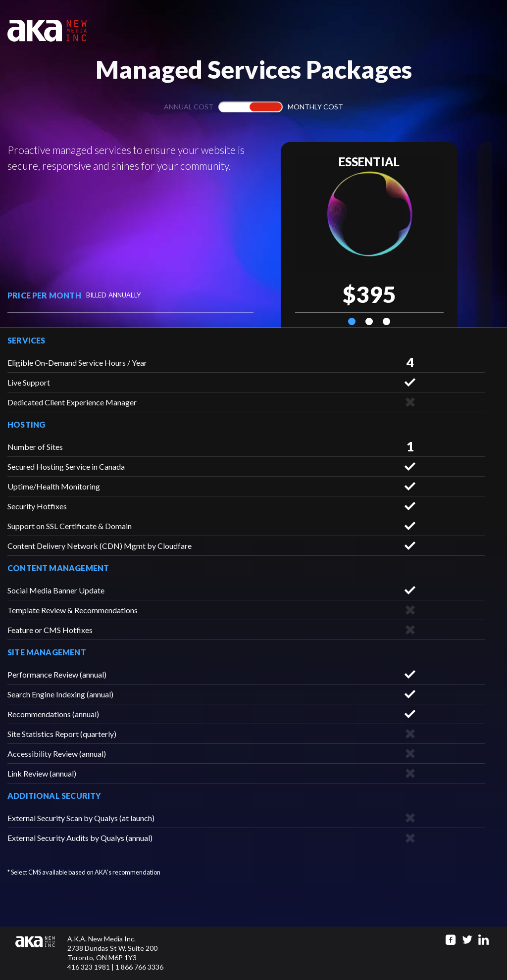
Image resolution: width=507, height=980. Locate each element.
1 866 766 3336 (139, 967)
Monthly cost (315, 107)
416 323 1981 (89, 967)
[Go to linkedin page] (483, 940)
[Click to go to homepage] (41, 953)
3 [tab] (386, 321)
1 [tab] (352, 321)
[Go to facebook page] (451, 940)
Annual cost (189, 107)
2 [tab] (369, 321)
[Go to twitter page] (467, 940)
